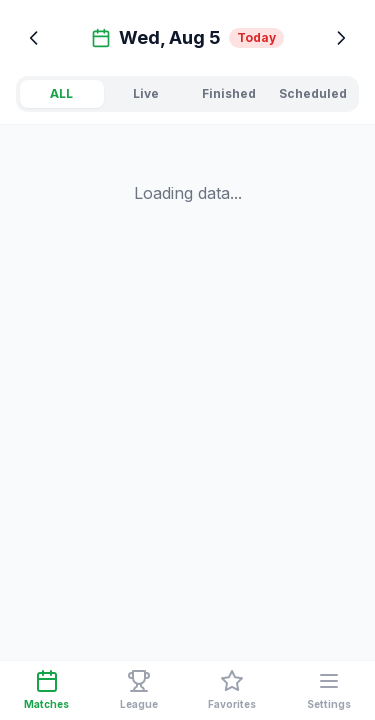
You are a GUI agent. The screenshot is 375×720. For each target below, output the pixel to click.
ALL (61, 93)
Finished (229, 93)
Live (146, 93)
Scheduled (313, 93)
